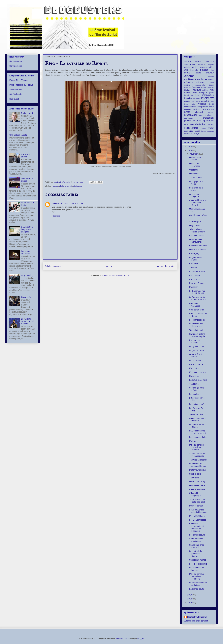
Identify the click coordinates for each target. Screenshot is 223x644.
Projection (194, 287)
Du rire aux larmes (197, 250)
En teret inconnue (197, 489)
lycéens (202, 104)
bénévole (194, 70)
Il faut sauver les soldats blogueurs (198, 511)
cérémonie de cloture (195, 159)
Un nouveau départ (198, 485)
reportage (203, 128)
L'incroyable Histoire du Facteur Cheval (198, 203)
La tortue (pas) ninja (198, 380)
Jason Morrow (122, 638)
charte (198, 73)
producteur (209, 115)
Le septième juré (197, 404)
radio (186, 124)
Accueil (110, 266)
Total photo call (196, 330)
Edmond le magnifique (195, 494)
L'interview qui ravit (198, 470)
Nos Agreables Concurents (196, 241)
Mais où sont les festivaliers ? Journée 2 (196, 447)
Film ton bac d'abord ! (195, 341)
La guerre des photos (195, 259)
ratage (192, 124)
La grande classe (197, 350)
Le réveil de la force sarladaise (198, 584)
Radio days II (27, 113)
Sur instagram (16, 61)
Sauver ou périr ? (197, 414)
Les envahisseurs (197, 535)
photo (62, 186)
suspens (210, 131)
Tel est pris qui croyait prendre (197, 231)
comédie (211, 76)
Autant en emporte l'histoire (197, 419)
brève (187, 73)
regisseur (210, 124)
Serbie (204, 131)
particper (205, 107)
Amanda (193, 268)
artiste (187, 67)
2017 (190, 595)
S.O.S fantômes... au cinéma (197, 540)
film (212, 90)
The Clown (194, 478)
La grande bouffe (197, 589)
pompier (211, 112)
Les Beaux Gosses (198, 520)
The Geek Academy (198, 460)
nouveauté (189, 107)
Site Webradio (16, 94)
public (199, 121)
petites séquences (203, 109)
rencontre (191, 128)
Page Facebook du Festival (21, 85)
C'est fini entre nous (198, 246)
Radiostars (194, 376)
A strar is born (195, 178)
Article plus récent (54, 266)
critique (200, 82)
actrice (55, 186)
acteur (188, 62)
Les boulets (194, 394)
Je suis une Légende (194, 195)
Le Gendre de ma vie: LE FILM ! (197, 292)
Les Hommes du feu (198, 437)
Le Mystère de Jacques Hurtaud (198, 465)
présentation (191, 115)
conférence (190, 79)
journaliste (205, 101)
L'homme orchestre (198, 372)
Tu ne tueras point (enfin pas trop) (197, 501)
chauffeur (210, 73)
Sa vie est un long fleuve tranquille (27, 229)
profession (208, 118)
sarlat (211, 128)
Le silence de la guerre (196, 189)
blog (212, 70)
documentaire (200, 85)
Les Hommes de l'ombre (197, 569)
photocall (69, 186)
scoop (197, 131)
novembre (194, 154)
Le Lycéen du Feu (197, 346)
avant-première (207, 67)
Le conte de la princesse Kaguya (196, 554)
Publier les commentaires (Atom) (116, 275)
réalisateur (78, 186)
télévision (188, 134)
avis (186, 70)
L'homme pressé (197, 236)
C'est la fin (194, 170)
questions (208, 121)
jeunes (187, 101)
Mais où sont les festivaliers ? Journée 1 (196, 576)
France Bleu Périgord (19, 80)
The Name (194, 384)
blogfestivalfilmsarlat (197, 617)
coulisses (202, 79)
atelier (195, 67)
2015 (190, 603)
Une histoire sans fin (18, 135)
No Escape (194, 174)
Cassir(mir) (194, 254)
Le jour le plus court (198, 564)
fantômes (210, 87)
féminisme (188, 90)
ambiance (190, 65)
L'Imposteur (194, 368)
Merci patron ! (195, 275)
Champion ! (194, 264)
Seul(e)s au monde (198, 560)
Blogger (141, 638)
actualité (210, 62)
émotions (196, 87)
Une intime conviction (195, 165)
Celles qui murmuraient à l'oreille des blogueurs (197, 527)
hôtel (197, 95)
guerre (211, 93)
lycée (193, 104)
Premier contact (196, 506)
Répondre (56, 216)
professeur (189, 118)
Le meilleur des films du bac (196, 325)
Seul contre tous (196, 310)
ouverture (197, 107)
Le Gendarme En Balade (197, 426)
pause (211, 107)
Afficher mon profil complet (196, 621)
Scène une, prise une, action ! (197, 546)
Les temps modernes (26, 252)
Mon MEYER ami (197, 516)
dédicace (188, 85)
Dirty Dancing (27, 275)
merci (211, 104)
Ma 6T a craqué (196, 364)
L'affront (193, 441)
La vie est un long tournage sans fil (198, 432)
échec (211, 85)
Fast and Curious (197, 283)
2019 (190, 147)
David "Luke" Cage (198, 482)
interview (207, 98)
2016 (190, 599)
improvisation (208, 95)
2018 (190, 150)
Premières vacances (195, 305)
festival (197, 90)
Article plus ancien (166, 266)
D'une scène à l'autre (196, 356)
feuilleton (205, 90)
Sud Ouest (14, 99)
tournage (195, 133)
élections (187, 87)
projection (190, 121)
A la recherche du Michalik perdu (197, 455)
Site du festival (16, 90)
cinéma (189, 76)
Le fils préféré (195, 361)
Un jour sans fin (196, 225)
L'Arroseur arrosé (26, 156)
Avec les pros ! (196, 221)
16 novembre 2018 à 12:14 (72, 203)
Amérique (201, 65)
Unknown (56, 203)
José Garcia (195, 101)
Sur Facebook (16, 66)
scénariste (189, 131)
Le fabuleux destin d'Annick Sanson (28, 321)
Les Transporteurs (197, 320)
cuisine (211, 82)
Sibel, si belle (195, 474)
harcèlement (189, 95)
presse (201, 115)
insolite (188, 98)
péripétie (188, 109)
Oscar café (26, 297)
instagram (196, 99)
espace (204, 87)
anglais (211, 65)
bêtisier (204, 70)
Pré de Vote (194, 279)
